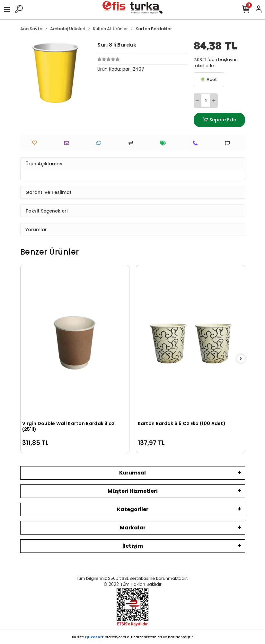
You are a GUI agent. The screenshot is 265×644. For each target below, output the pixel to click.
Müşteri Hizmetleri (133, 491)
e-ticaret (135, 637)
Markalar (133, 528)
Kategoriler (133, 509)
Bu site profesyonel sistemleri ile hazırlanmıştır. (133, 637)
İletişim (133, 546)
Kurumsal (132, 473)
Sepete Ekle (219, 120)
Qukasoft (94, 637)
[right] (241, 359)
